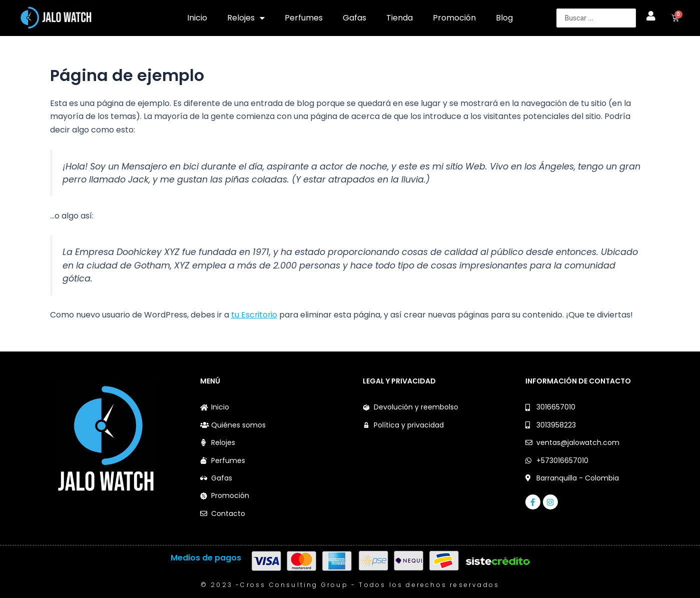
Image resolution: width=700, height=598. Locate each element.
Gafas (355, 18)
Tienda (400, 18)
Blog (504, 18)
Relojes (246, 18)
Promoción (454, 18)
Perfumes (304, 18)
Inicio (197, 18)
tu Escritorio (255, 315)
